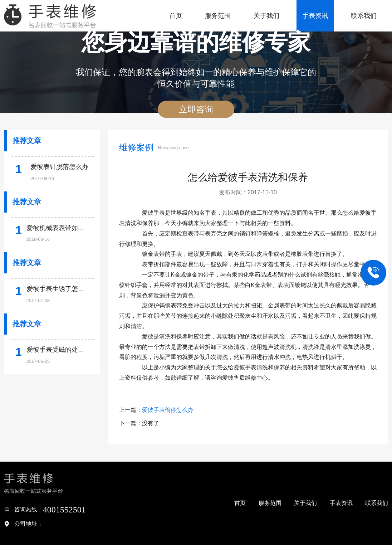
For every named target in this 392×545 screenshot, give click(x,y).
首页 (176, 16)
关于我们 (266, 16)
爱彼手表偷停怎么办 (168, 410)
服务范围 (218, 16)
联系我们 (364, 16)
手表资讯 (315, 16)
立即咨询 (196, 109)
